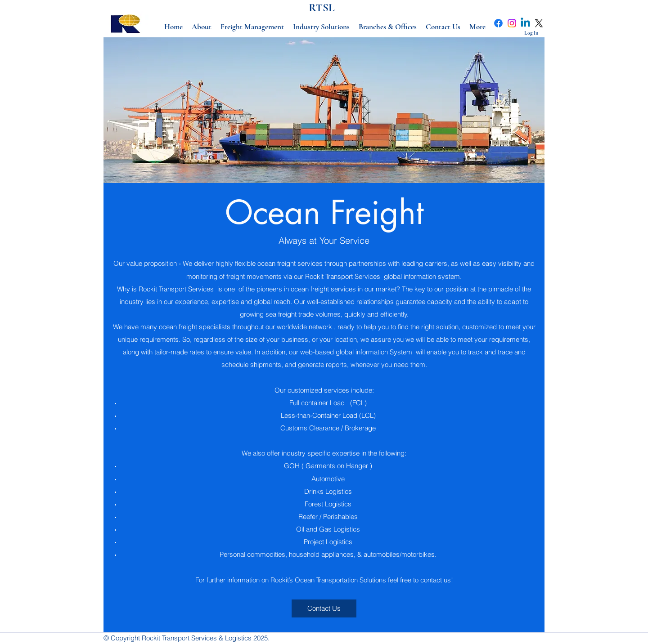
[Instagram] (512, 23)
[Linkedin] (525, 23)
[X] (539, 23)
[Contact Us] (324, 608)
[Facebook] (498, 23)
